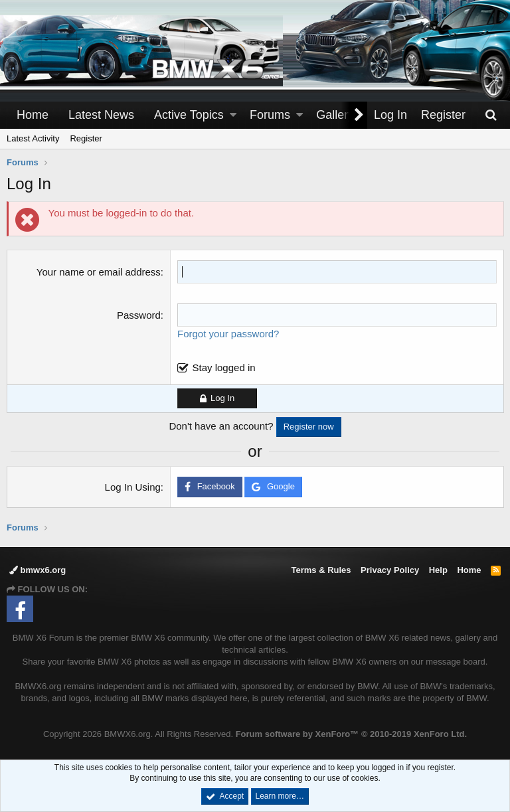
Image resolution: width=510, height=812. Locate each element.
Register (86, 138)
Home (33, 115)
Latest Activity (33, 138)
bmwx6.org (38, 570)
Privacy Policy (390, 570)
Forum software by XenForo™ (351, 734)
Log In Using (133, 487)
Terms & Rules (321, 570)
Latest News (101, 115)
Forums (270, 115)
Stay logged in (224, 367)
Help (438, 570)
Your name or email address (99, 272)
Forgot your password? (228, 334)
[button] (233, 115)
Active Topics (189, 115)
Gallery (335, 115)
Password (139, 315)
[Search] (491, 115)
